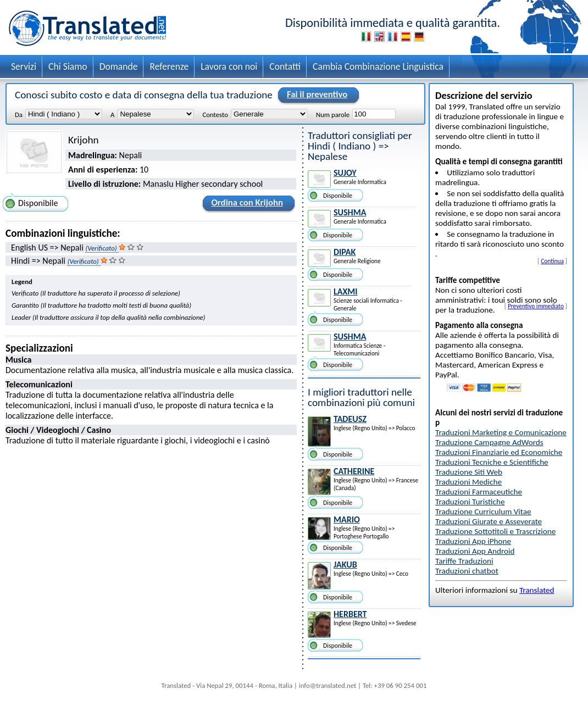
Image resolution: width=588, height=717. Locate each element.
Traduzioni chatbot (467, 571)
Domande (119, 66)
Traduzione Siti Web (469, 472)
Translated (537, 590)
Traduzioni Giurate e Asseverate (489, 521)
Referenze (169, 66)
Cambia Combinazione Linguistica (378, 66)
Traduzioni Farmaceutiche (479, 492)
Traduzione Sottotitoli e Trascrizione (495, 531)
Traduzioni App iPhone (473, 541)
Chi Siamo (68, 66)
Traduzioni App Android (475, 551)
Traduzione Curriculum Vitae (483, 512)
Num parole (333, 114)
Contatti (285, 66)
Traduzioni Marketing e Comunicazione (501, 432)
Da (19, 114)
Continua (552, 261)
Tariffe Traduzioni (464, 561)
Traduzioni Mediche (468, 482)
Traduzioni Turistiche (470, 502)
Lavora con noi (229, 66)
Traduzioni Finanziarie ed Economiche (499, 452)
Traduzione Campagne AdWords (489, 442)
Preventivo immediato (536, 306)
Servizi (24, 66)
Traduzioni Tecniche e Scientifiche (492, 462)
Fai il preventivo (315, 95)
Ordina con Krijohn (246, 204)
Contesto (215, 114)
